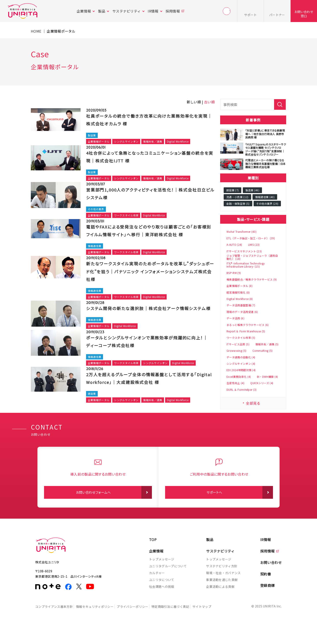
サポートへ (214, 509)
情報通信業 (95, 257)
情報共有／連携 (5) (267, 344)
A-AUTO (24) (234, 245)
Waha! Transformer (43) (241, 232)
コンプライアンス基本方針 (54, 624)
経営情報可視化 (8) (238, 292)
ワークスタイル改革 (129, 218)
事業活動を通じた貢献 (222, 597)
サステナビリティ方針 (222, 583)
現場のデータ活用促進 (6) (242, 312)
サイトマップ (211, 624)
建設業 (92, 416)
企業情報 (84, 11)
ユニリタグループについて (168, 583)
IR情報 (153, 11)
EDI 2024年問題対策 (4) (241, 370)
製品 (102, 11)
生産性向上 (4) (235, 383)
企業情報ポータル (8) (240, 286)
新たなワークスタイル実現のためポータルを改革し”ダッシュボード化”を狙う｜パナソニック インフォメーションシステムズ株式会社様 (150, 282)
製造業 (92, 135)
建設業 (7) (232, 190)
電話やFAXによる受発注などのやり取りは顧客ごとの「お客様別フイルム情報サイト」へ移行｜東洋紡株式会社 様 (148, 237)
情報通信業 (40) (265, 197)
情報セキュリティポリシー (97, 624)
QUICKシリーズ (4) (262, 383)
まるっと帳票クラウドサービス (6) (248, 325)
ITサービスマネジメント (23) (244, 251)
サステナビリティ (127, 11)
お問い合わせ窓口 (304, 14)
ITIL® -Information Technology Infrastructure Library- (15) (246, 265)
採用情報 (173, 11)
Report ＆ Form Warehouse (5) (246, 331)
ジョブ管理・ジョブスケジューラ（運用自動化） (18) (252, 257)
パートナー (277, 15)
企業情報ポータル (100, 142)
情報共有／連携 (157, 142)
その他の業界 (97, 211)
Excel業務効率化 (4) (239, 377)
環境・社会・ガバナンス (223, 590)
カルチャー (157, 590)
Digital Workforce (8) (240, 299)
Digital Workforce (184, 142)
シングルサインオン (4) (241, 364)
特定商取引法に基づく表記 (177, 624)
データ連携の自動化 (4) (241, 357)
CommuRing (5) (263, 351)
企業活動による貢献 (220, 604)
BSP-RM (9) (234, 273)
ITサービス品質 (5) (238, 344)
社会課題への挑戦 (162, 604)
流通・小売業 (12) (237, 197)
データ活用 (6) (235, 318)
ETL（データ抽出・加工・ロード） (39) (251, 238)
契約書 (266, 591)
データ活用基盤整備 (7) (241, 305)
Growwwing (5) (236, 351)
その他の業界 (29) (267, 204)
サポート (250, 15)
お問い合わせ (271, 580)
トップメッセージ (162, 576)
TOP (153, 557)
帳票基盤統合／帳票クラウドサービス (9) (252, 279)
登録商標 (267, 603)
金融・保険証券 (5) (238, 204)
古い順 (209, 102)
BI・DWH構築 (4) (267, 377)
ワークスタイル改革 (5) (241, 338)
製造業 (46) (252, 190)
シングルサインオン (129, 142)
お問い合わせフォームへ (93, 509)
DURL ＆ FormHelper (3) (242, 390)
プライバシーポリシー (137, 624)
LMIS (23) (254, 245)
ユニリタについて (162, 597)
